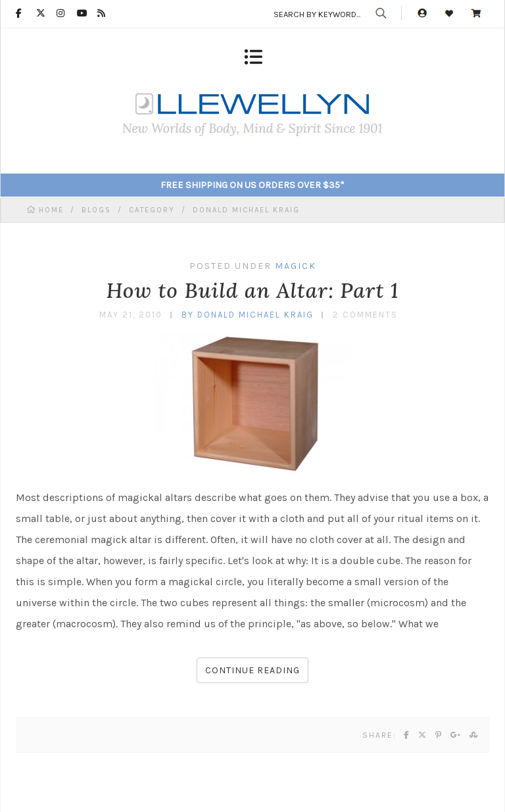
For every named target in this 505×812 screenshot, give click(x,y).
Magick (296, 266)
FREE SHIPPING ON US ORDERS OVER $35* (252, 185)
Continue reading (252, 670)
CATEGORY (152, 210)
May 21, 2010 (131, 315)
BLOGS (96, 210)
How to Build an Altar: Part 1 (252, 290)
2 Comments (365, 315)
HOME (53, 210)
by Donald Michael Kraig (248, 315)
